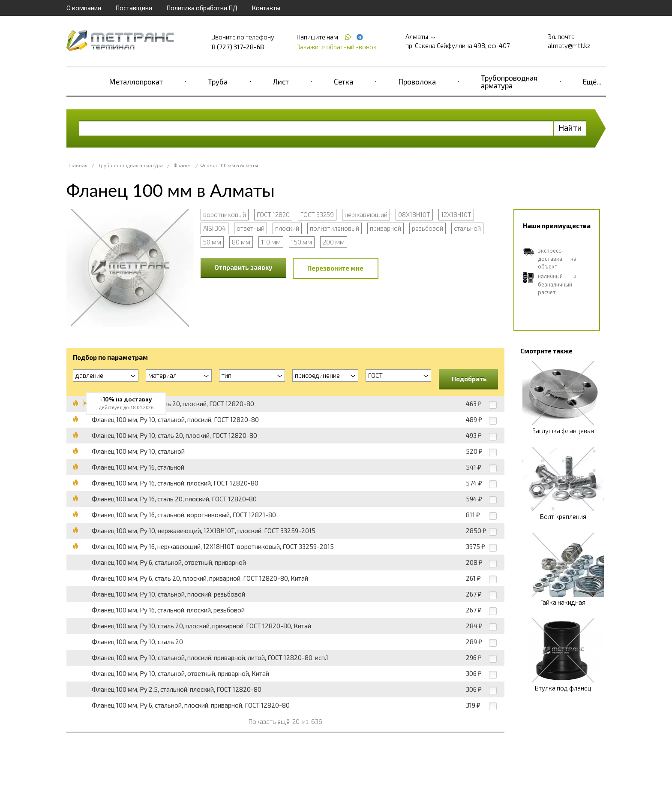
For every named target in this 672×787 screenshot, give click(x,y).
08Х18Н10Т (414, 214)
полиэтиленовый (334, 228)
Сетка (343, 81)
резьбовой (427, 228)
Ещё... (592, 81)
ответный (250, 228)
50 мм (212, 242)
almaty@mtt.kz (569, 45)
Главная (78, 165)
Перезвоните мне (335, 268)
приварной (385, 228)
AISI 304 (214, 228)
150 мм (302, 242)
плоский (287, 228)
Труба (218, 81)
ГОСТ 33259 (317, 214)
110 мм (271, 242)
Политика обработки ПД (202, 8)
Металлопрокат (136, 81)
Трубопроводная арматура (509, 81)
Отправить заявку (243, 267)
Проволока (417, 81)
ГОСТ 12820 (273, 214)
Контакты (266, 8)
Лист (281, 81)
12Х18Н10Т (456, 214)
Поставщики (134, 8)
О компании (84, 8)
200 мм (334, 242)
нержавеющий (366, 214)
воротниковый (225, 214)
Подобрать (469, 379)
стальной (467, 228)
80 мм (241, 242)
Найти (570, 128)
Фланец (182, 165)
